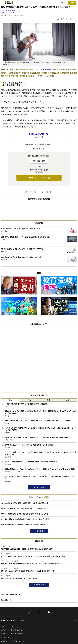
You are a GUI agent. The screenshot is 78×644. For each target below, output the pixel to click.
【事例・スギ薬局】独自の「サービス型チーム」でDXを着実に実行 (24, 508)
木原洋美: (11, 11)
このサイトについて (7, 626)
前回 (42, 70)
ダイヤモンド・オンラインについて (13, 621)
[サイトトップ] (8, 3)
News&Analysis (11, 13)
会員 (67, 400)
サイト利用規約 (6, 638)
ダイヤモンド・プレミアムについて (12, 630)
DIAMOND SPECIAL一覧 (11, 594)
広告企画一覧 (6, 600)
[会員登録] (72, 3)
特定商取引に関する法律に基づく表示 (13, 641)
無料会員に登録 (39, 161)
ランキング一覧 (39, 487)
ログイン (63, 3)
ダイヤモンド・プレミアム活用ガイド (12, 634)
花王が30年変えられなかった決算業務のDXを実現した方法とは (25, 525)
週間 (48, 400)
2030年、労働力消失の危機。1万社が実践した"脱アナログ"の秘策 (25, 519)
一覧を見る (39, 531)
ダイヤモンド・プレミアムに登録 (39, 178)
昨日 (30, 400)
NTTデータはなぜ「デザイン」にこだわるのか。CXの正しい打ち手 (25, 514)
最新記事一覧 (39, 585)
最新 (11, 400)
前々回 (48, 70)
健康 (3, 13)
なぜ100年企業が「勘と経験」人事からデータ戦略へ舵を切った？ (25, 503)
